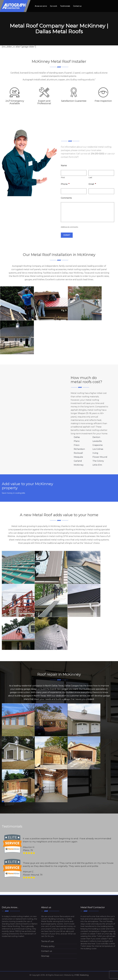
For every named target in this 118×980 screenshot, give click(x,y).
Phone (65, 184)
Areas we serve (41, 6)
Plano (77, 441)
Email (92, 184)
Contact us (77, 6)
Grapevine (98, 445)
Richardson (79, 449)
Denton (96, 437)
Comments (66, 198)
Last (90, 177)
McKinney (79, 465)
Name (64, 166)
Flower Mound (100, 457)
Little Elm (97, 465)
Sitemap (45, 956)
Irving (95, 453)
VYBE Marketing (81, 975)
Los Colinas (98, 449)
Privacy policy (48, 946)
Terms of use (47, 941)
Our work (54, 6)
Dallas (77, 437)
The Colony (98, 461)
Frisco (77, 445)
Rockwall (78, 453)
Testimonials (65, 6)
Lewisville (97, 441)
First (63, 177)
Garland (78, 461)
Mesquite (78, 457)
